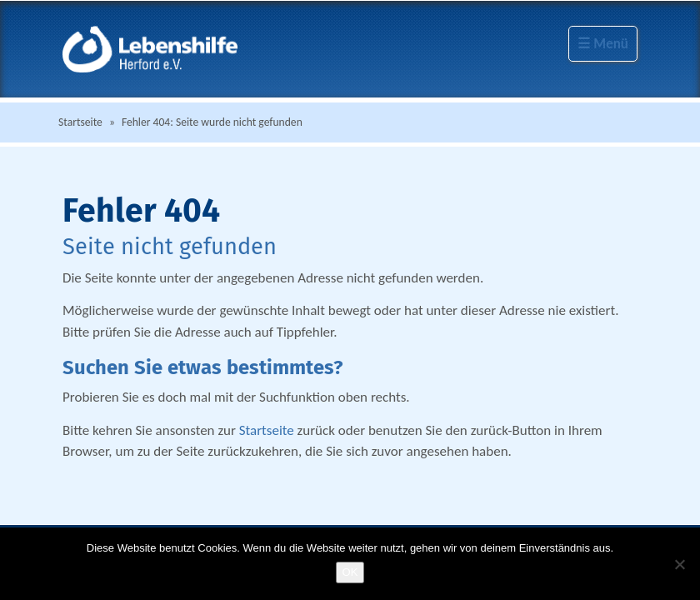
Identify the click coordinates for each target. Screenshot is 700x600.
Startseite (80, 122)
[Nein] (679, 564)
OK (350, 572)
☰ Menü (603, 44)
